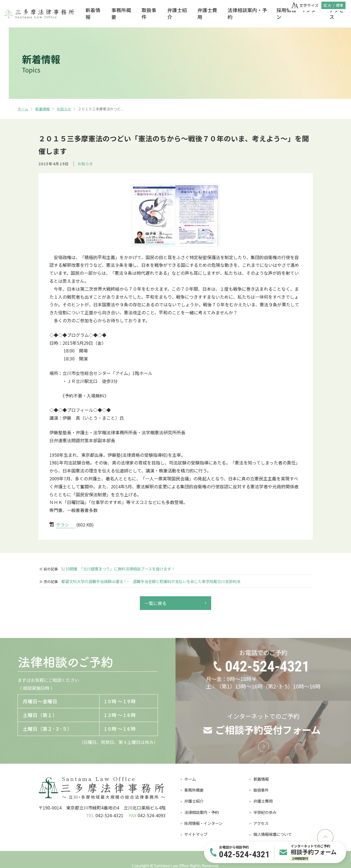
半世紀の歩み (265, 812)
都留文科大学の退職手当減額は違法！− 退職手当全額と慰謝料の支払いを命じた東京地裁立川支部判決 (151, 581)
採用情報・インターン (299, 13)
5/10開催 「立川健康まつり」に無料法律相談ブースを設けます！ (118, 569)
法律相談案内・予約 (247, 13)
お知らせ (64, 109)
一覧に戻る (155, 603)
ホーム (23, 109)
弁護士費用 (207, 13)
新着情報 (93, 13)
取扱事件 (149, 13)
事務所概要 (121, 13)
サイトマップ (196, 834)
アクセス (337, 13)
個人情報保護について (273, 834)
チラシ (63, 525)
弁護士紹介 (177, 13)
